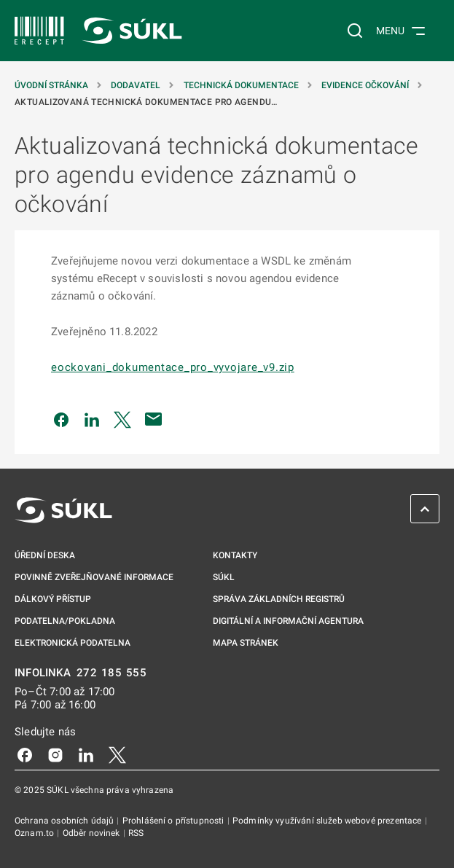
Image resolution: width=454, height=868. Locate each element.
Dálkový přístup (53, 599)
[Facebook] (25, 754)
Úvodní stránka (52, 85)
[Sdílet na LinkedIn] (92, 419)
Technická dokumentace (242, 85)
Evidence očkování (366, 85)
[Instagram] (55, 754)
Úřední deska (45, 555)
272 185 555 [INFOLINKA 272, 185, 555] (112, 673)
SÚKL (224, 577)
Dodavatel (137, 85)
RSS (136, 833)
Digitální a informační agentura (288, 621)
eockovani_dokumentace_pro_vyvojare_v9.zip (173, 367)
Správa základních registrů (279, 599)
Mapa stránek (246, 643)
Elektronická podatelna (73, 643)
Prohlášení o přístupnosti (175, 821)
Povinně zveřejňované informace (94, 577)
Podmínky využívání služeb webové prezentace (328, 821)
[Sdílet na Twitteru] (122, 419)
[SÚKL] (39, 31)
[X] (117, 754)
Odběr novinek (93, 833)
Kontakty (235, 555)
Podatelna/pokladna (65, 621)
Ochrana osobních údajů (65, 821)
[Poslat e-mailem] (154, 419)
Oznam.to (35, 833)
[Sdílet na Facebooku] (61, 419)
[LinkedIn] (86, 754)
